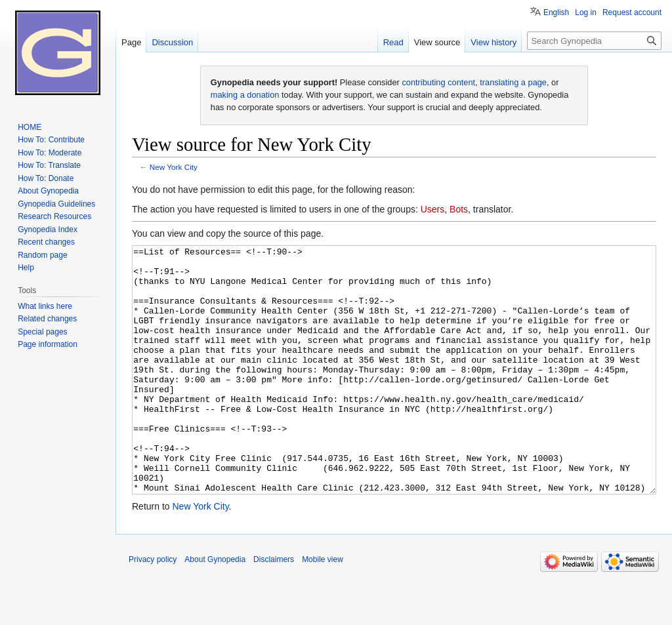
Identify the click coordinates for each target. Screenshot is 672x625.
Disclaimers (274, 609)
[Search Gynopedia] (594, 41)
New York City (174, 167)
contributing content (438, 82)
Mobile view (323, 609)
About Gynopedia (215, 609)
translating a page (513, 82)
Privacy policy (153, 609)
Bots (459, 209)
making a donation (245, 95)
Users (433, 209)
